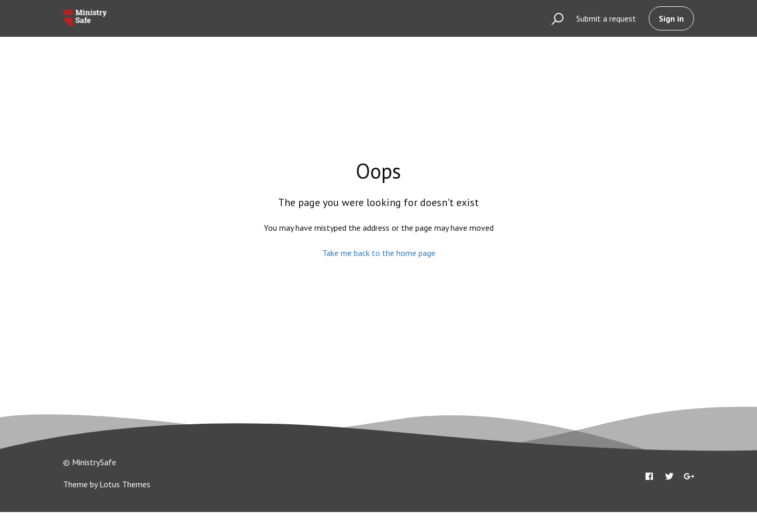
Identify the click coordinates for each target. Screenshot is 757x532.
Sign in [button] (671, 18)
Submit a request (606, 18)
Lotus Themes (125, 484)
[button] (553, 18)
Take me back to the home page (379, 253)
